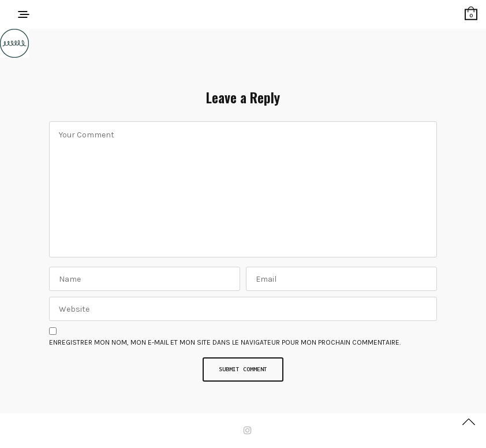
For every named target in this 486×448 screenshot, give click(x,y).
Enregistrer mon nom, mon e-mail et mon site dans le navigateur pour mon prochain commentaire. (225, 342)
